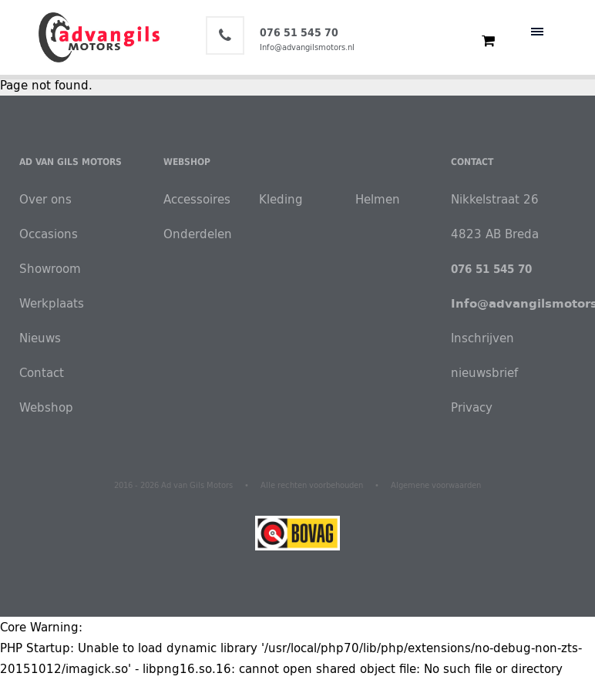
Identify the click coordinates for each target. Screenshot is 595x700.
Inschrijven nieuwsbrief (484, 355)
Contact (42, 373)
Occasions (49, 234)
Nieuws (40, 338)
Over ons (45, 199)
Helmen (378, 199)
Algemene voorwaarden (436, 485)
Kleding (281, 199)
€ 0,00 (481, 41)
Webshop (46, 407)
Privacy (472, 407)
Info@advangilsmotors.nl (307, 47)
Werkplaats (52, 303)
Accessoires (197, 199)
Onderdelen (198, 234)
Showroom (50, 269)
